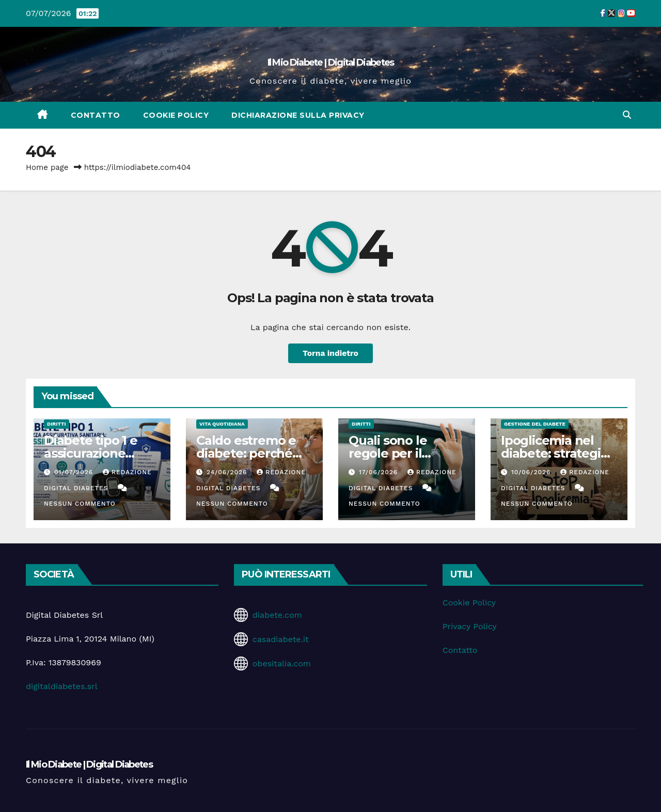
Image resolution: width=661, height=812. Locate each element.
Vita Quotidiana (222, 424)
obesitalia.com (282, 663)
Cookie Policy (176, 115)
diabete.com (277, 615)
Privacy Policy (470, 626)
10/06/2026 (532, 472)
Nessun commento (80, 504)
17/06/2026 (380, 472)
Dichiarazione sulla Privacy (298, 115)
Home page (47, 167)
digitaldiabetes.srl (62, 686)
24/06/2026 (228, 472)
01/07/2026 (75, 472)
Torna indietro (331, 353)
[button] (627, 115)
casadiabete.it (281, 639)
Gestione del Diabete (535, 424)
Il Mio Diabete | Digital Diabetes (331, 63)
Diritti (57, 424)
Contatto (96, 115)
